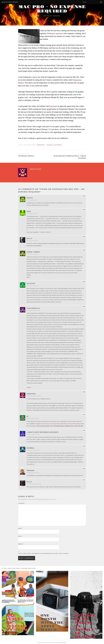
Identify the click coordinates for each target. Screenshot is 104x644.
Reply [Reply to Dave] (84, 209)
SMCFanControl (52, 106)
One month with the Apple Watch (52, 622)
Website (21, 544)
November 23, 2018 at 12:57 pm (34, 484)
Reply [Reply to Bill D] (84, 480)
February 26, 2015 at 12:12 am (34, 396)
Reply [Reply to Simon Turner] (84, 250)
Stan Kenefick (33, 308)
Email (20, 536)
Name (20, 528)
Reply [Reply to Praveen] (84, 468)
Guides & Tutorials (55, 145)
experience (59, 33)
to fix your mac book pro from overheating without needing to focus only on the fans (60, 426)
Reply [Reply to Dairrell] (84, 446)
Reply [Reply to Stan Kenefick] (84, 306)
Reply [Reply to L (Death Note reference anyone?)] (84, 430)
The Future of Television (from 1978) (17, 624)
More (95, 2)
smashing (57, 16)
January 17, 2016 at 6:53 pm (33, 450)
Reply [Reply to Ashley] (84, 196)
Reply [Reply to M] (84, 414)
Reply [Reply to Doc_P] (84, 236)
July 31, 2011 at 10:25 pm (32, 254)
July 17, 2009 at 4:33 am (32, 213)
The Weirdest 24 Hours (26, 156)
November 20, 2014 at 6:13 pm (33, 310)
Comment (22, 503)
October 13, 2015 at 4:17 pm (33, 434)
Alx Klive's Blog (10, 2)
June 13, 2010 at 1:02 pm (32, 240)
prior (53, 33)
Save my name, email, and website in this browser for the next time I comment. (44, 553)
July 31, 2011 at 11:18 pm (32, 285)
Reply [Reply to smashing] (84, 392)
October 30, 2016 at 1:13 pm (33, 472)
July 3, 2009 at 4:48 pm (32, 200)
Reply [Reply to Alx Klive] (84, 281)
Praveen (30, 470)
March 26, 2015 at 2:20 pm (33, 418)
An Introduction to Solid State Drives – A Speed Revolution (70, 157)
